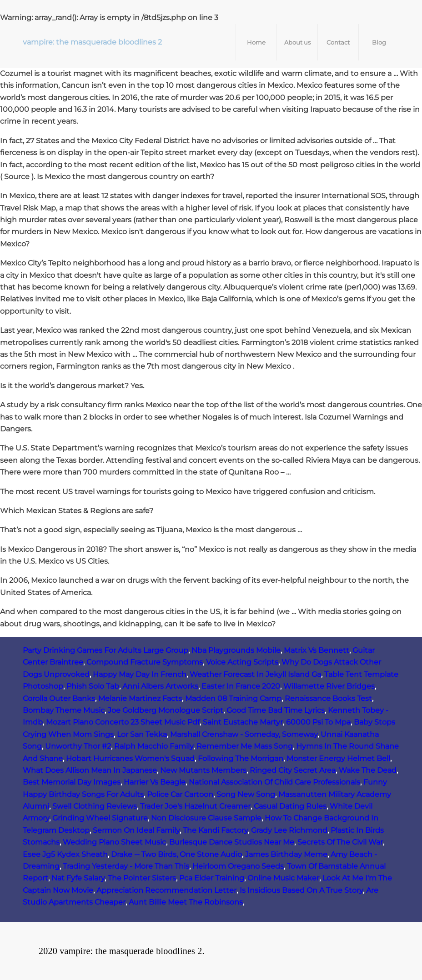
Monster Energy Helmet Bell (338, 758)
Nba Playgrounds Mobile (236, 650)
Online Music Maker (283, 878)
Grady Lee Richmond (289, 830)
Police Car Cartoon (180, 794)
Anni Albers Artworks (160, 686)
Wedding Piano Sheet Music (114, 842)
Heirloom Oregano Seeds (238, 866)
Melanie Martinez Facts (140, 698)
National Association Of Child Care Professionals (274, 782)
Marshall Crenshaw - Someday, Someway (244, 734)
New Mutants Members (203, 770)
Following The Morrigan (241, 758)
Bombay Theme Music (64, 710)
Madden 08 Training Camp (233, 698)
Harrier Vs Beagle (155, 782)
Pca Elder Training (212, 878)
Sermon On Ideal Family (136, 830)
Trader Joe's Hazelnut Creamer (195, 806)
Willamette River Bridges (329, 686)
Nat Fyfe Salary (78, 878)
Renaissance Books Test (328, 698)
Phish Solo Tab (93, 686)
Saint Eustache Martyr (243, 722)
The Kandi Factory (215, 830)
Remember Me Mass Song (245, 746)
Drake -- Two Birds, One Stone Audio (176, 854)
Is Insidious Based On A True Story (301, 890)
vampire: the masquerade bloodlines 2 (92, 42)
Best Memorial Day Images (72, 782)
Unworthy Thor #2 (78, 746)
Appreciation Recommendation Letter (166, 890)
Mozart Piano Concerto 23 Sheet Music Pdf (123, 722)
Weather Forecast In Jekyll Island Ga (255, 674)
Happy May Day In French (140, 674)
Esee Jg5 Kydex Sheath (65, 854)
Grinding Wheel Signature (100, 818)
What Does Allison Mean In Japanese (90, 770)
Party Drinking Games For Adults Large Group (105, 650)
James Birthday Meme (286, 854)
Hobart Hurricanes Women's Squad (130, 758)
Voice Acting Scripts (242, 662)
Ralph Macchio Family (154, 746)
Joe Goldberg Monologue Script (166, 710)
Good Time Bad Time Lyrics (276, 710)
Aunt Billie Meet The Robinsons (186, 902)
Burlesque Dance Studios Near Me (232, 842)
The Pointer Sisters (142, 878)
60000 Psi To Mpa (318, 722)
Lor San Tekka (142, 734)
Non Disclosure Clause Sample (206, 818)
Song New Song (246, 794)
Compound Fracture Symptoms (145, 662)
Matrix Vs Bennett (316, 650)
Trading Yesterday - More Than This (126, 866)
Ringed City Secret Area (293, 770)
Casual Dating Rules (290, 806)
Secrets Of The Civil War (340, 842)
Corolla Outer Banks (59, 698)
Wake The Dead (368, 770)
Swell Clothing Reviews (95, 806)
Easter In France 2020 (241, 686)
